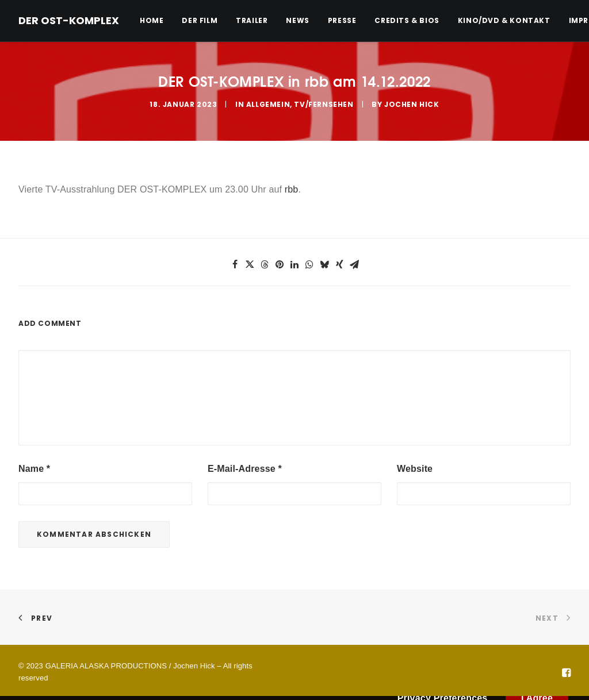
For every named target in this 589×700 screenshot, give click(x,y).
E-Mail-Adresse (245, 469)
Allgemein (268, 104)
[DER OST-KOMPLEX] (69, 21)
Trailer (252, 20)
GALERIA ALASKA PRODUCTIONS (106, 666)
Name (34, 469)
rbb (292, 189)
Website (415, 469)
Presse (342, 20)
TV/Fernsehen (324, 104)
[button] (235, 264)
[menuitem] (156, 21)
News (297, 20)
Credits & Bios (407, 20)
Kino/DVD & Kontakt (504, 20)
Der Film (200, 20)
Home (152, 20)
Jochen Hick (412, 104)
